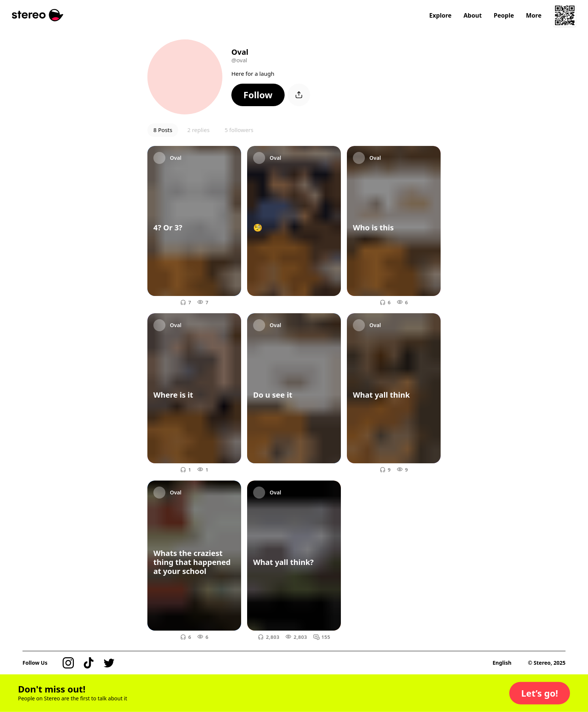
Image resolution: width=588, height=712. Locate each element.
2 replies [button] (198, 130)
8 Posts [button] (163, 130)
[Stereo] (38, 15)
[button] (258, 95)
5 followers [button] (239, 130)
